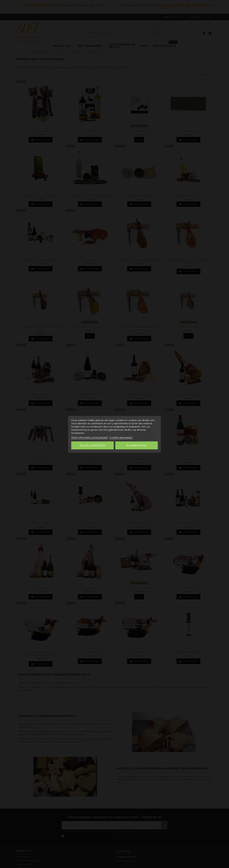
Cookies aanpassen (121, 437)
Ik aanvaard (137, 445)
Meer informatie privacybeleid (89, 437)
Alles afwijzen (92, 445)
